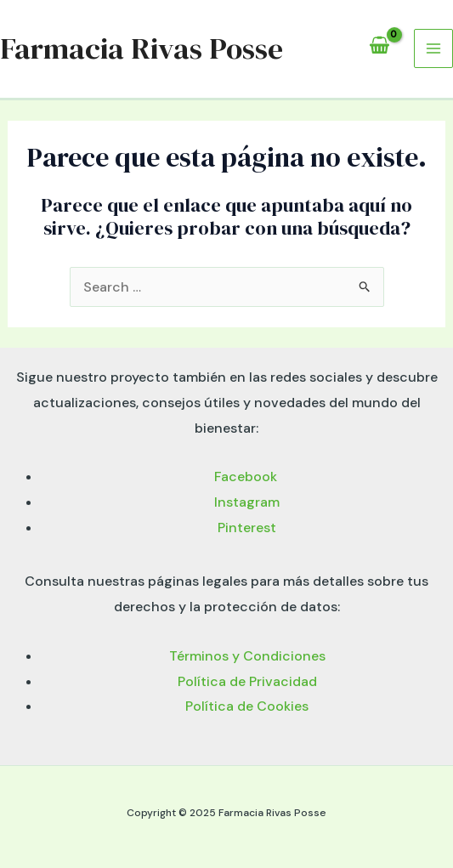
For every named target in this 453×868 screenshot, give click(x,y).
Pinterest (247, 528)
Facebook (247, 477)
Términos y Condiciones (247, 656)
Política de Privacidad (247, 681)
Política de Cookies (247, 706)
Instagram (247, 502)
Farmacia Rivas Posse (142, 48)
